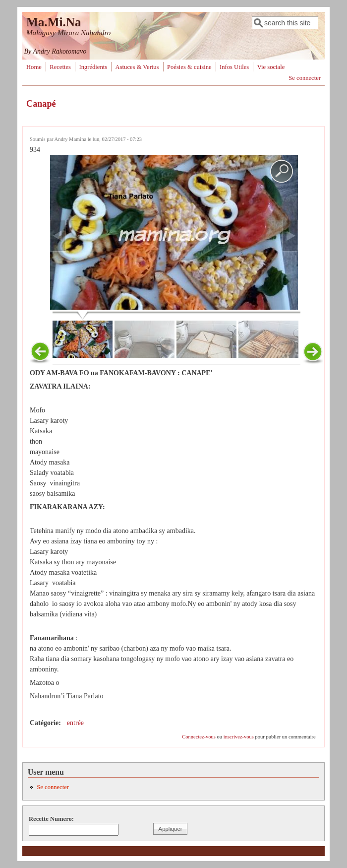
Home (34, 67)
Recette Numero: (51, 819)
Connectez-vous (199, 737)
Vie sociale (271, 67)
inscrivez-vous (239, 737)
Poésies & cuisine (189, 67)
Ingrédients (93, 67)
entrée (75, 723)
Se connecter (305, 78)
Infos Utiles (234, 67)
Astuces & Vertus (137, 67)
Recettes (60, 67)
